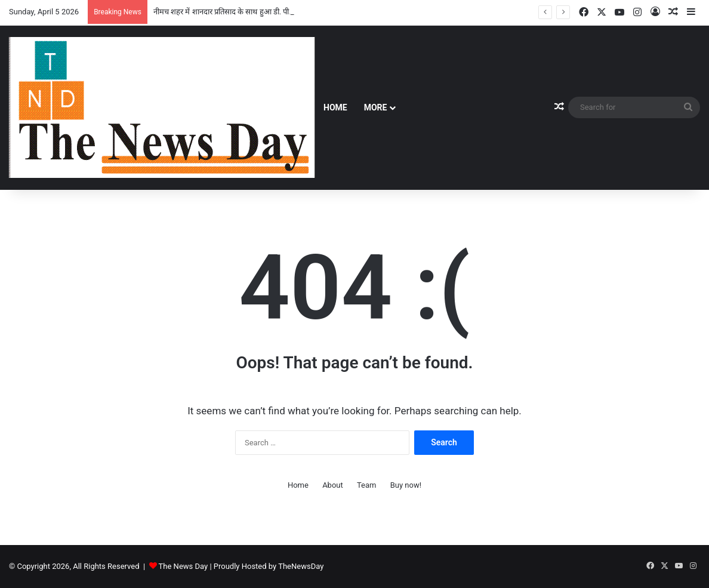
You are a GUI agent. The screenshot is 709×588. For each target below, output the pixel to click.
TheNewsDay (301, 566)
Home (335, 107)
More (376, 107)
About (333, 485)
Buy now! (406, 485)
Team (367, 485)
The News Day (184, 566)
